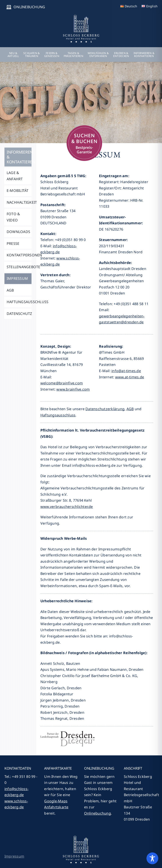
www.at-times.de (130, 377)
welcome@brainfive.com (62, 383)
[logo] (81, 16)
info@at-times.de (126, 371)
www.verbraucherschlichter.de (67, 507)
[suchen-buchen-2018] (84, 127)
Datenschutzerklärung (105, 409)
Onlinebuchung (98, 813)
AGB (130, 409)
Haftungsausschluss (58, 415)
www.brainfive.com (73, 389)
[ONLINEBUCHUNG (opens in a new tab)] (25, 7)
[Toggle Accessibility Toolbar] (152, 858)
